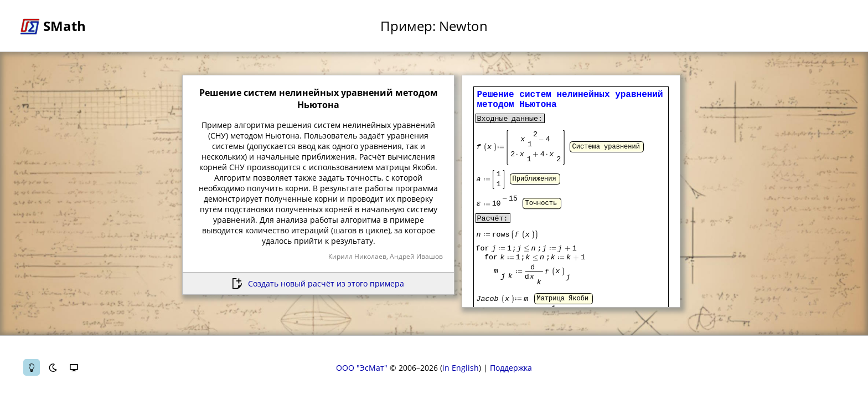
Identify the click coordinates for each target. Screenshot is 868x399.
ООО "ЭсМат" (362, 368)
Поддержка (511, 368)
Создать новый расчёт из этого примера (326, 283)
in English (461, 368)
